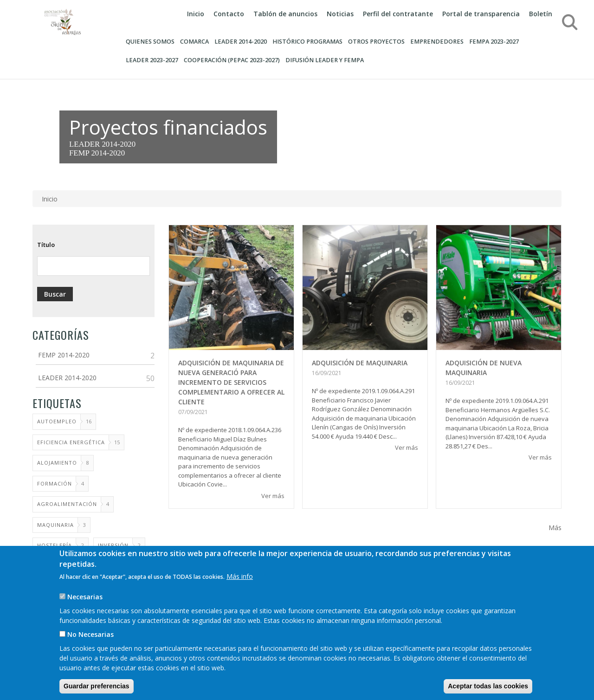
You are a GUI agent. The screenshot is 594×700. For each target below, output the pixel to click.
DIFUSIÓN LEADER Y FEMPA (325, 60)
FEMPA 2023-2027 (494, 42)
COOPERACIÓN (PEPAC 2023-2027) (232, 60)
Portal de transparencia (481, 14)
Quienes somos (150, 42)
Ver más (273, 496)
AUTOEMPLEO (57, 421)
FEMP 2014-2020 (97, 153)
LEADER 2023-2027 (152, 60)
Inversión (113, 545)
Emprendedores (437, 42)
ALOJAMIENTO (57, 463)
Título (46, 245)
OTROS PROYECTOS (376, 42)
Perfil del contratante (398, 14)
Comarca (194, 42)
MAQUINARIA (55, 525)
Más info (240, 588)
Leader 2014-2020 (241, 42)
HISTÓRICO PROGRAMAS (307, 42)
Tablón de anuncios (285, 14)
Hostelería (55, 545)
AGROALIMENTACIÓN (67, 504)
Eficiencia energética (71, 442)
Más (555, 528)
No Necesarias (90, 646)
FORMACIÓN (55, 483)
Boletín (541, 14)
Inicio (196, 14)
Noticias (340, 14)
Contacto (229, 14)
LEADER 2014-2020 (102, 144)
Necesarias (85, 609)
